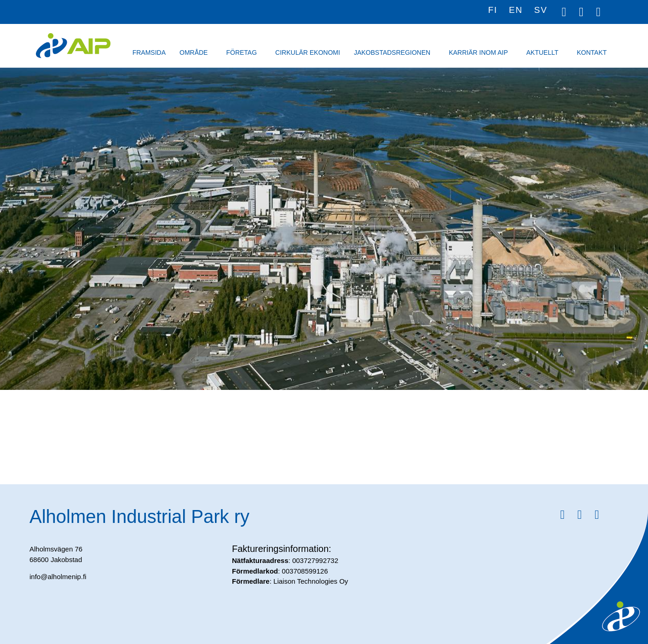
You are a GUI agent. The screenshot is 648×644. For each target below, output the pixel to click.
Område (196, 52)
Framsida (149, 52)
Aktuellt (544, 52)
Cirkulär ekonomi (308, 52)
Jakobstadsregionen (394, 52)
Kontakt (594, 52)
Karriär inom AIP (480, 52)
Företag (244, 52)
